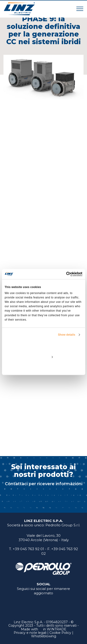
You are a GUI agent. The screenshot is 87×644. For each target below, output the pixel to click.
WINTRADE (57, 629)
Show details (67, 334)
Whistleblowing (44, 636)
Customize (44, 357)
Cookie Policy (60, 633)
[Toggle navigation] (80, 9)
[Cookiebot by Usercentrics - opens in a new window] (63, 274)
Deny (43, 367)
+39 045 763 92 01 (28, 549)
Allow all (43, 346)
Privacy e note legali (30, 633)
